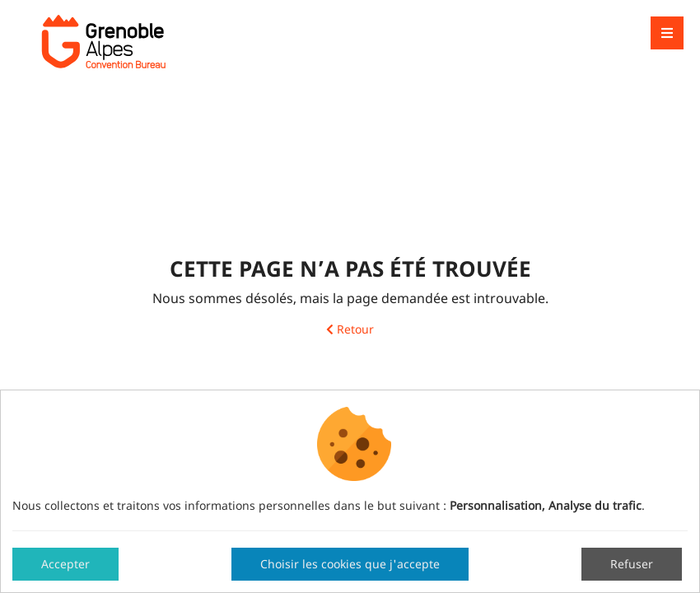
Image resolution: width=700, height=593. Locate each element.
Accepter (65, 564)
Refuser (632, 564)
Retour (350, 330)
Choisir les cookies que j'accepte (350, 564)
